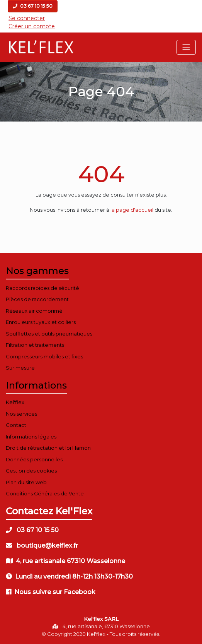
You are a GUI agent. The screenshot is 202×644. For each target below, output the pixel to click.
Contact (16, 425)
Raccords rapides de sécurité (42, 288)
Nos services (21, 414)
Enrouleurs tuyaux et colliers (41, 322)
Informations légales (31, 437)
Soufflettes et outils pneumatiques (49, 334)
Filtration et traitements (35, 345)
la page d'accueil (132, 210)
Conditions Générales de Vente (45, 493)
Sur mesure (20, 368)
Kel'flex (15, 402)
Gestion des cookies (31, 471)
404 (101, 174)
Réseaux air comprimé (34, 311)
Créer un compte (32, 26)
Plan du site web (26, 482)
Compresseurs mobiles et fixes (44, 356)
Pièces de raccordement (37, 299)
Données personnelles (34, 459)
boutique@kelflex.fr (42, 546)
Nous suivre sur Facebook (51, 592)
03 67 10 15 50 (33, 6)
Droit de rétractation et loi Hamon (48, 448)
